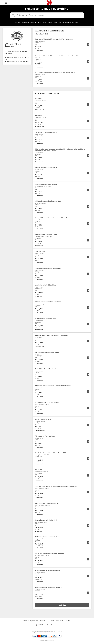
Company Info (33, 621)
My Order (60, 621)
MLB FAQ (68, 621)
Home (25, 621)
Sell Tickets (51, 621)
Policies (42, 621)
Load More (62, 605)
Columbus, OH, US (41, 34)
